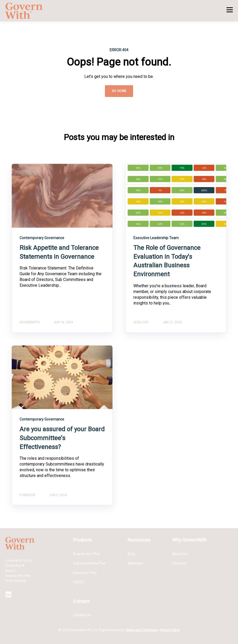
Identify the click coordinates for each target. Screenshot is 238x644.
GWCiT (79, 582)
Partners (179, 563)
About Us (180, 554)
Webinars (135, 563)
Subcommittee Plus (89, 563)
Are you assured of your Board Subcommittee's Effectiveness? (62, 438)
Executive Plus (85, 573)
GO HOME (119, 91)
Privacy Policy (170, 630)
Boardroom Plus (86, 554)
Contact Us (82, 615)
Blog (131, 554)
